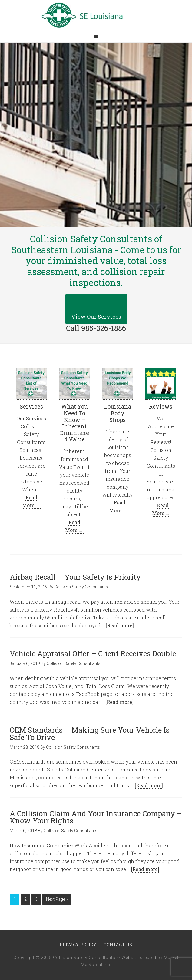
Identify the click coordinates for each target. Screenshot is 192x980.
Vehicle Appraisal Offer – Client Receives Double (93, 653)
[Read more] (120, 625)
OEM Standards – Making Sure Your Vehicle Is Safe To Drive (90, 734)
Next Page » (57, 899)
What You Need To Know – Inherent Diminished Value (74, 423)
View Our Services (96, 317)
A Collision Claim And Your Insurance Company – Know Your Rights (96, 817)
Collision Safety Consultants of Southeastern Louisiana (96, 15)
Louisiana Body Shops (118, 413)
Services (31, 406)
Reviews (161, 406)
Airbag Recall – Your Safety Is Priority (75, 577)
